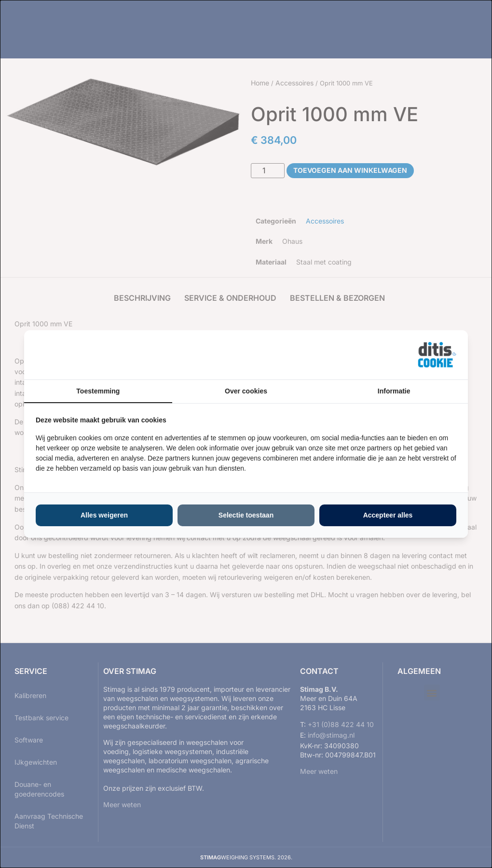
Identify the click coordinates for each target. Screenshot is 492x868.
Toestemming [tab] (98, 391)
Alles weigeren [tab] (104, 515)
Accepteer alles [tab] (388, 515)
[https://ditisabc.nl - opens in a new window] (437, 355)
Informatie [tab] (394, 391)
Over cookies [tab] (246, 391)
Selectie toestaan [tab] (246, 515)
